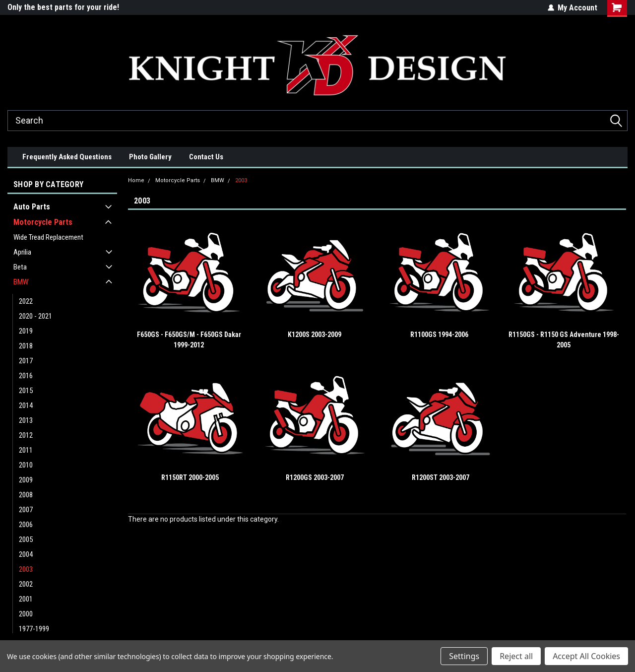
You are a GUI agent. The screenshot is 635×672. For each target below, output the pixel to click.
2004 (26, 554)
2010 (26, 465)
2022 (26, 301)
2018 (26, 346)
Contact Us (206, 157)
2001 (26, 599)
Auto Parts (32, 207)
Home (136, 180)
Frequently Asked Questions (67, 157)
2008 (26, 495)
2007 (26, 510)
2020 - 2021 (35, 316)
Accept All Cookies (586, 656)
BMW (21, 282)
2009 (26, 480)
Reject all (516, 656)
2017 (26, 361)
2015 (26, 391)
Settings (464, 656)
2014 (26, 405)
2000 (26, 614)
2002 (26, 584)
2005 (26, 539)
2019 (26, 331)
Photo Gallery (150, 157)
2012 (26, 435)
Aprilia (22, 252)
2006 (26, 525)
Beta (20, 267)
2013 (26, 420)
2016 (26, 376)
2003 (26, 569)
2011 (26, 450)
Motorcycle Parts (43, 222)
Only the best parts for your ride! (63, 7)
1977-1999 (34, 629)
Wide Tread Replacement (48, 237)
